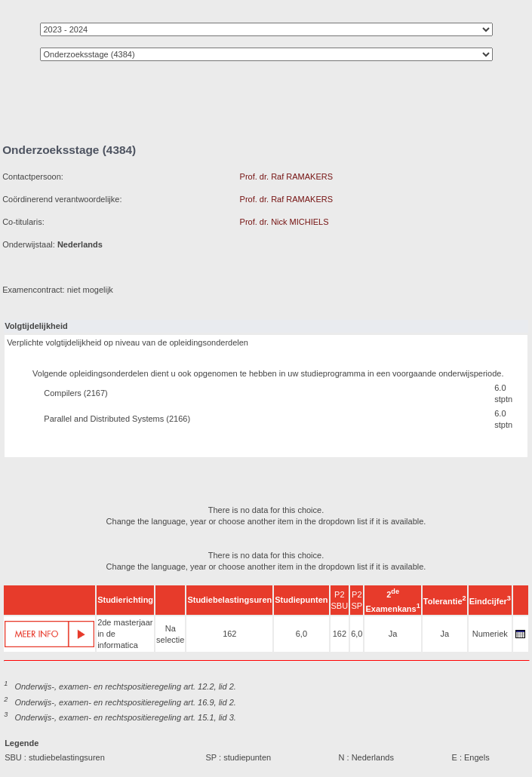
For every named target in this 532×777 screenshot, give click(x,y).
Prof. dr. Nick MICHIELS (284, 222)
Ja (393, 634)
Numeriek (490, 634)
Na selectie (170, 634)
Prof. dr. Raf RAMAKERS (286, 177)
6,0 (301, 634)
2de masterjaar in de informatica (125, 634)
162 (229, 634)
